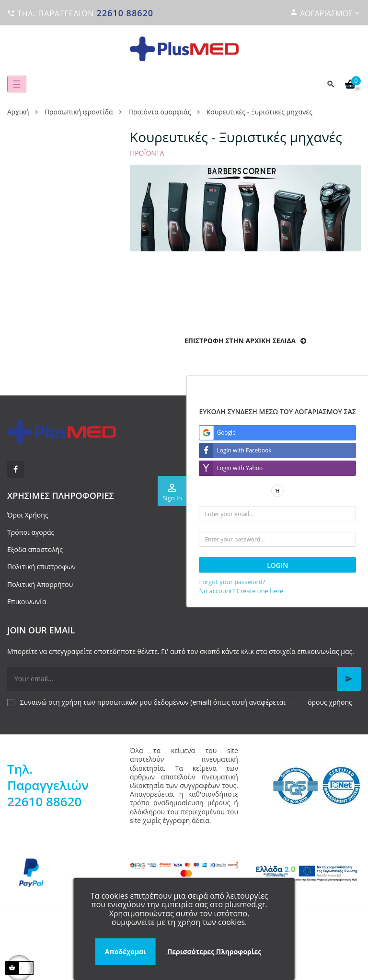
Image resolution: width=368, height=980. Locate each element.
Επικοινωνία (27, 602)
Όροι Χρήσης (28, 515)
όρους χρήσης (330, 702)
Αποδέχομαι (126, 952)
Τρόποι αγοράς (31, 532)
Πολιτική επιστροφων (41, 567)
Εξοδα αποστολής (35, 549)
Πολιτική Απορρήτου (40, 584)
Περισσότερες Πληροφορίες (214, 952)
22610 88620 (125, 13)
